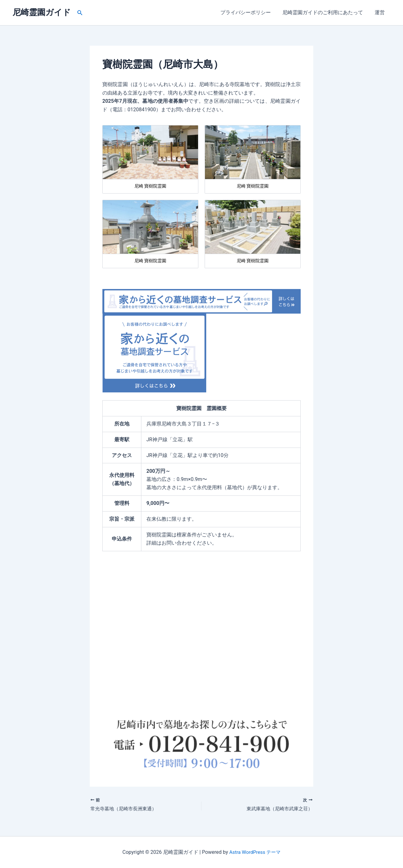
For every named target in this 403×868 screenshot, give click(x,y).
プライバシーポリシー (249, 12)
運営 (380, 12)
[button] (80, 13)
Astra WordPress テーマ (255, 852)
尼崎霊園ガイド (42, 12)
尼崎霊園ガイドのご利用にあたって (325, 12)
